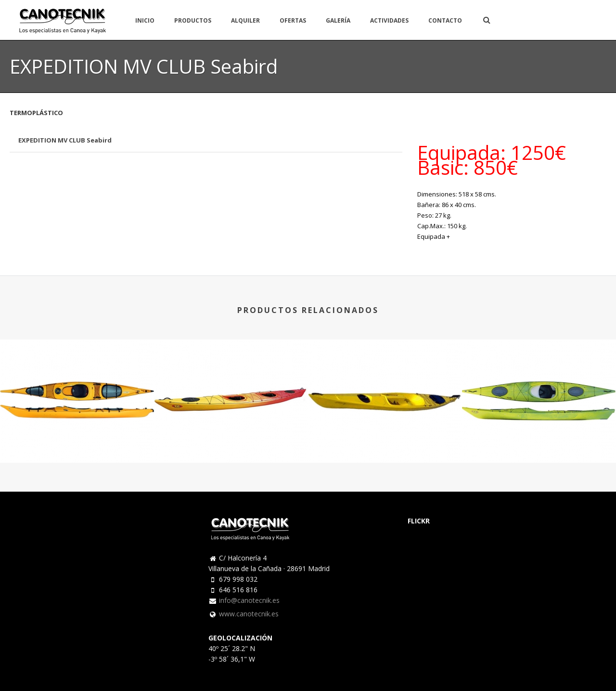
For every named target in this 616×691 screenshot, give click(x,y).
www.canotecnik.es (249, 614)
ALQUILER (245, 20)
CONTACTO (445, 20)
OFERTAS (293, 20)
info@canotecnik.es (249, 600)
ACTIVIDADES (389, 20)
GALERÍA (338, 20)
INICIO (145, 20)
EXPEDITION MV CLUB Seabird (65, 140)
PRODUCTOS (193, 20)
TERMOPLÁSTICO (36, 113)
